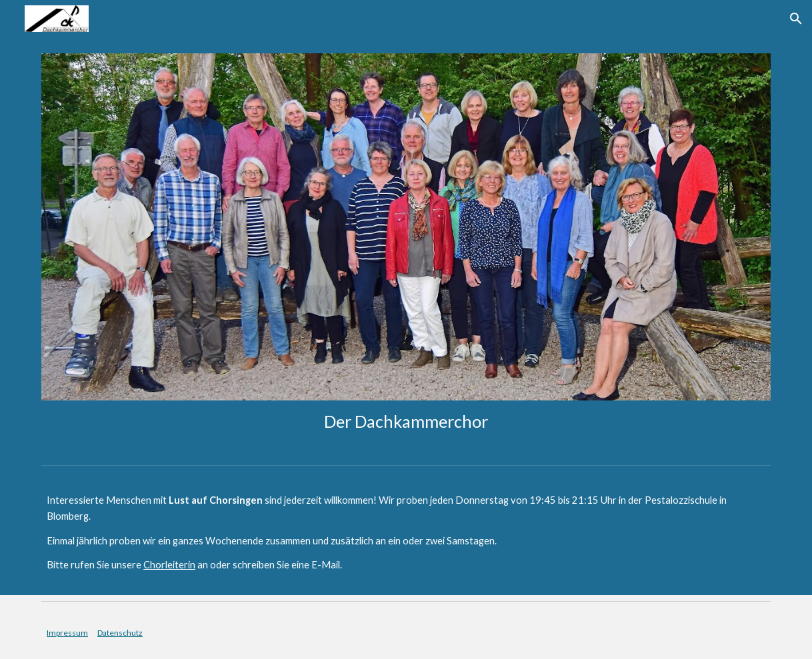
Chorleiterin (169, 565)
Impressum (67, 633)
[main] (406, 421)
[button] (796, 19)
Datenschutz (120, 633)
